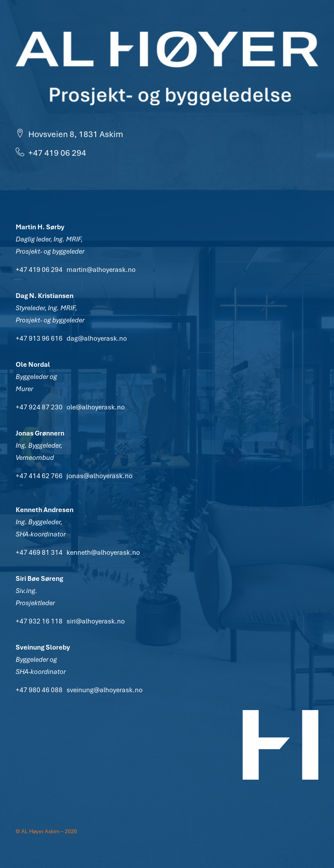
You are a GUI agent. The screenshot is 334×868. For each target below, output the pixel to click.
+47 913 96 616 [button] (39, 338)
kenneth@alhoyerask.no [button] (103, 553)
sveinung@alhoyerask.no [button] (105, 690)
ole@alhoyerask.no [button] (96, 407)
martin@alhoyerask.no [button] (101, 270)
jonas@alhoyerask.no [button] (100, 476)
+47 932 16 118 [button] (39, 621)
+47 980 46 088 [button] (39, 690)
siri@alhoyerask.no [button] (96, 621)
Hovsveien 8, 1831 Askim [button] (69, 134)
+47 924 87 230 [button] (39, 407)
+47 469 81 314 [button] (39, 553)
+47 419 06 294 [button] (51, 153)
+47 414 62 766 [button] (39, 476)
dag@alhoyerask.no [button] (97, 338)
